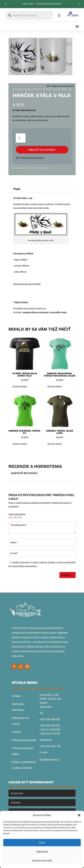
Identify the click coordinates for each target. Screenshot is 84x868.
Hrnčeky (47, 89)
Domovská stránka (22, 89)
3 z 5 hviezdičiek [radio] (15, 517)
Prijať (42, 843)
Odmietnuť (42, 852)
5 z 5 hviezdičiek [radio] (21, 517)
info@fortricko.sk (49, 760)
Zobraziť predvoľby (42, 860)
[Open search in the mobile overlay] (29, 15)
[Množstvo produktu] (21, 138)
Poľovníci (35, 172)
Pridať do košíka (42, 150)
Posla (68, 575)
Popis (17, 189)
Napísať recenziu (24, 473)
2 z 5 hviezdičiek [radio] (12, 517)
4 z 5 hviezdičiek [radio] (18, 517)
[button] (79, 815)
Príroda (37, 89)
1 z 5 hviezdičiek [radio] (10, 517)
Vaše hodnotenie (17, 514)
